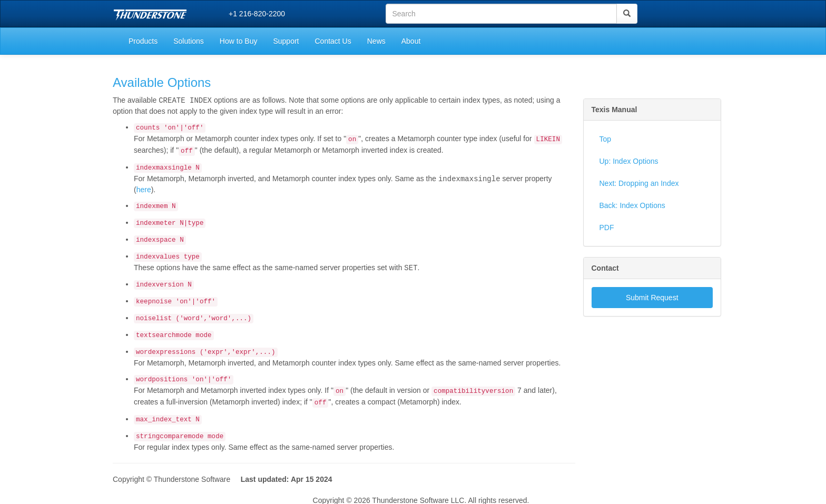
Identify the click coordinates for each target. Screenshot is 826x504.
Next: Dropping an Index (639, 183)
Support (286, 41)
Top (606, 139)
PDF (607, 228)
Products (143, 41)
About (411, 41)
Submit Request (652, 298)
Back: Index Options (632, 205)
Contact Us (333, 41)
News (376, 41)
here (144, 189)
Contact (605, 268)
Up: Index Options (629, 161)
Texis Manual (614, 110)
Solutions (189, 41)
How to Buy (239, 41)
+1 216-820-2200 (257, 14)
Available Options (162, 82)
